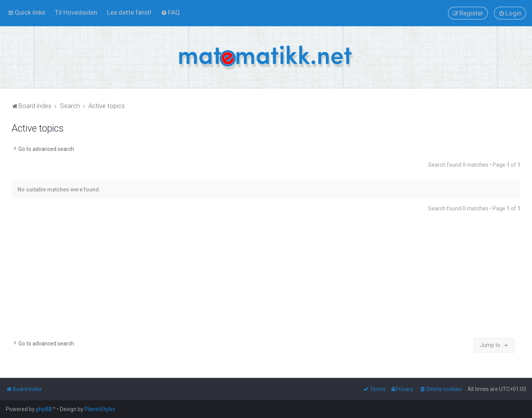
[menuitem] (76, 12)
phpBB (44, 409)
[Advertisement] (266, 278)
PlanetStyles (100, 409)
